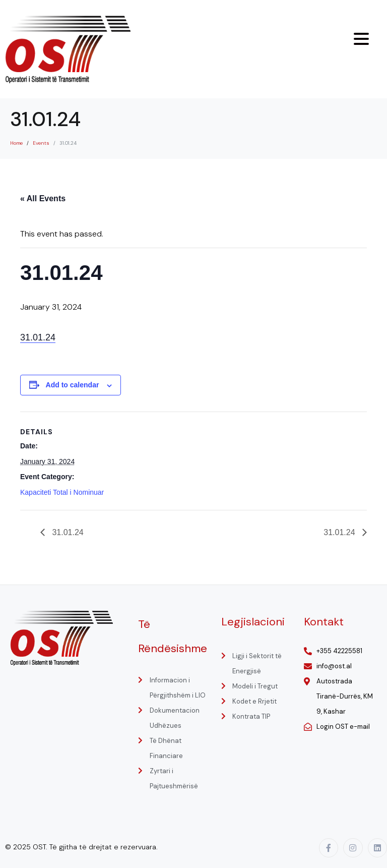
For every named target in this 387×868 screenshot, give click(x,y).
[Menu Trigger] (361, 39)
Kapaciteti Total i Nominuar (62, 492)
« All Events (43, 198)
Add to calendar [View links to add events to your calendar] (73, 385)
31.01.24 (38, 337)
